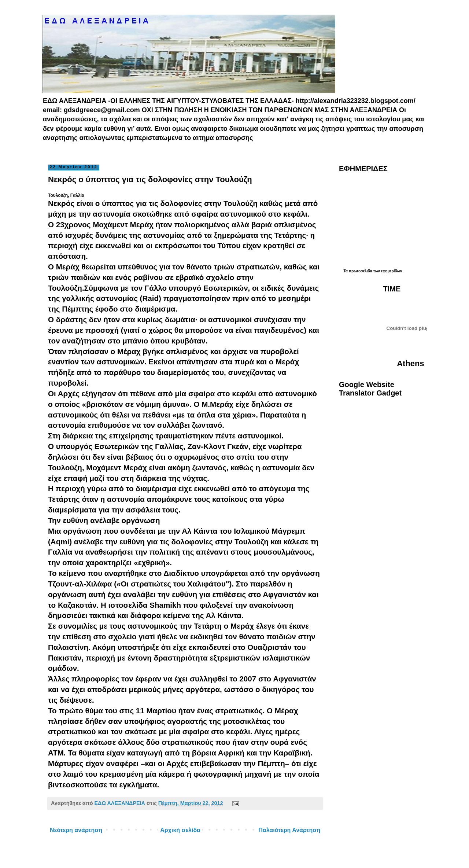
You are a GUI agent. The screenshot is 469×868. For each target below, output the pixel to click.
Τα (346, 271)
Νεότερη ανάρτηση (76, 830)
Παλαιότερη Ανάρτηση (289, 830)
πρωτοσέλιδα (361, 271)
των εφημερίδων (387, 271)
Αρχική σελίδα (180, 830)
